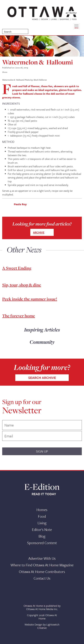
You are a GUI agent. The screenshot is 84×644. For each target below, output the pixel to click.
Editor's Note (42, 530)
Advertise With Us (42, 558)
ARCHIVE (39, 232)
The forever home (19, 316)
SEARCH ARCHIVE (42, 378)
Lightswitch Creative (48, 626)
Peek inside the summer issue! (30, 299)
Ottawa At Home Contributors (42, 572)
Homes (42, 510)
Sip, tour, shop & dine (22, 285)
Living (42, 523)
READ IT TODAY (44, 494)
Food (42, 516)
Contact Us (42, 578)
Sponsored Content (42, 543)
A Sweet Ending (17, 268)
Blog (42, 536)
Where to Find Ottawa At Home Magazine (42, 565)
